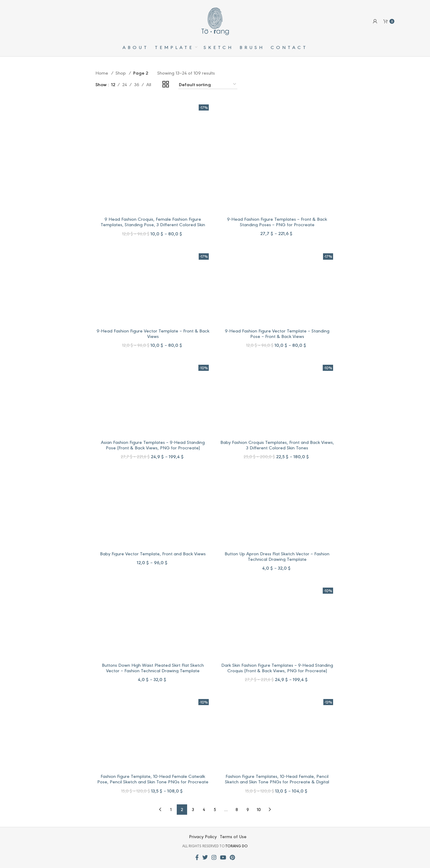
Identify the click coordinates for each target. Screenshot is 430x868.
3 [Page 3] (193, 809)
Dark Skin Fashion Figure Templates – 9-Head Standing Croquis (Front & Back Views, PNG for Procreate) (277, 668)
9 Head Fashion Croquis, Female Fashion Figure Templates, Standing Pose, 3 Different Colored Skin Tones (153, 224)
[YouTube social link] (223, 857)
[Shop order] (208, 84)
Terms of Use (233, 836)
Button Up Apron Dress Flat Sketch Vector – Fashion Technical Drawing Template (277, 556)
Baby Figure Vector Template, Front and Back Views (153, 553)
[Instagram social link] (214, 857)
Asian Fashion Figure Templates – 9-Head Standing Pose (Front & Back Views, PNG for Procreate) (153, 445)
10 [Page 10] (259, 809)
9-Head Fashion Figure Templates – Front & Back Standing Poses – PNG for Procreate (277, 221)
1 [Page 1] (171, 809)
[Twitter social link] (205, 857)
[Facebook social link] (197, 857)
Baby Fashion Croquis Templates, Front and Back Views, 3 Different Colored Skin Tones (277, 445)
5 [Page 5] (215, 809)
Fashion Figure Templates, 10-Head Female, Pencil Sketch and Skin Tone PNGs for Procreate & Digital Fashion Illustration (277, 781)
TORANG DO (237, 846)
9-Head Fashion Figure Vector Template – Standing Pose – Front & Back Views (277, 333)
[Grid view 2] (166, 84)
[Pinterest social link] (232, 857)
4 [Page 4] (204, 809)
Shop (121, 73)
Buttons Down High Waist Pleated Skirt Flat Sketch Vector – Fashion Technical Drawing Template (153, 668)
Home (102, 73)
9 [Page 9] (248, 809)
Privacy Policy (203, 836)
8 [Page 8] (237, 809)
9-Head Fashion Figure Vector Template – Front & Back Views (153, 333)
